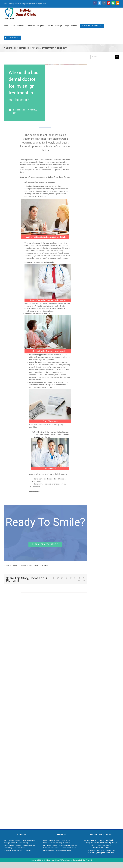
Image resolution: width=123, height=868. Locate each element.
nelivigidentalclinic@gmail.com (36, 4)
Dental (36, 565)
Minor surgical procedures (52, 840)
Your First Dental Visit (11, 840)
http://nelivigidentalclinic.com (103, 853)
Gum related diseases (50, 845)
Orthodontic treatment (26, 840)
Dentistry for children (24, 850)
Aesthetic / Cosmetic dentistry (25, 845)
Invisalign (7, 843)
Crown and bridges (10, 850)
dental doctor (63, 245)
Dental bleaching (49, 850)
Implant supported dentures (68, 845)
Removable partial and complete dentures (57, 843)
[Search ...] (103, 57)
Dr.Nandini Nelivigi (12, 565)
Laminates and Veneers (19, 843)
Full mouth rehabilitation (51, 848)
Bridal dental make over (63, 850)
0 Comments (44, 565)
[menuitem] (6, 26)
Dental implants (9, 845)
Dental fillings (8, 848)
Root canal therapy (20, 848)
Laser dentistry (66, 840)
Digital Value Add (87, 860)
